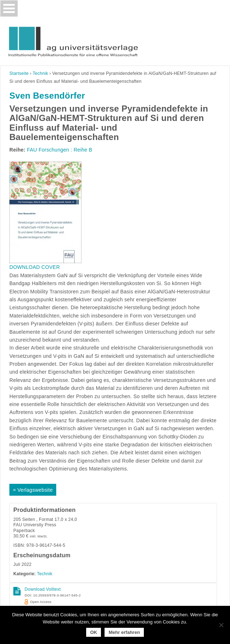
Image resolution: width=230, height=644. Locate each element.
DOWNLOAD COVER (35, 267)
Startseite (19, 73)
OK (94, 632)
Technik (41, 73)
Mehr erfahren (124, 632)
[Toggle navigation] (9, 8)
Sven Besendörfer (47, 96)
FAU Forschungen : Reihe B (60, 150)
